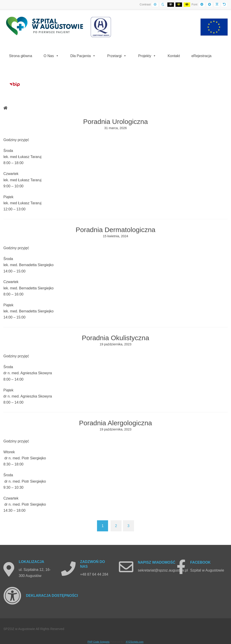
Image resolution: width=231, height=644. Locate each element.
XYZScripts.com (135, 642)
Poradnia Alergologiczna (115, 423)
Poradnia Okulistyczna (115, 338)
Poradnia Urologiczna (116, 122)
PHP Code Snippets (99, 642)
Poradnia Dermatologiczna (115, 230)
